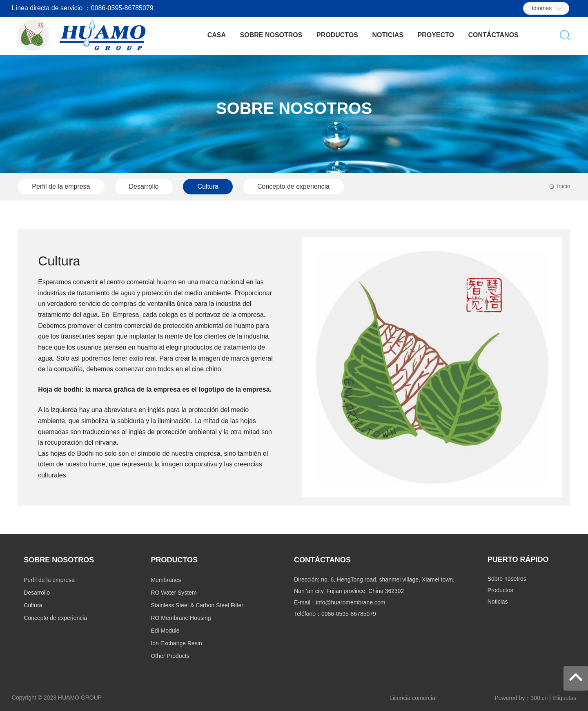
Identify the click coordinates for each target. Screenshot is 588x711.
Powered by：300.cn (521, 698)
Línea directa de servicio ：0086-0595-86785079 (83, 8)
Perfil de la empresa (61, 186)
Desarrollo (144, 186)
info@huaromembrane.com (351, 602)
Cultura (208, 186)
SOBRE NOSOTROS (294, 108)
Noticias (498, 602)
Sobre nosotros (507, 579)
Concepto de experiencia (293, 186)
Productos (500, 590)
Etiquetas (564, 698)
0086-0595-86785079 (349, 614)
